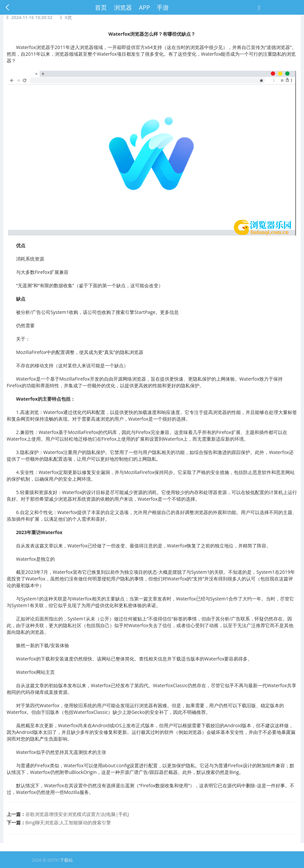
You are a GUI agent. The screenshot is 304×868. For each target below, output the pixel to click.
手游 (163, 7)
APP (144, 7)
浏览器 (123, 7)
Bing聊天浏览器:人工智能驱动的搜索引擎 (68, 822)
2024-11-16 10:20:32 (32, 17)
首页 (101, 7)
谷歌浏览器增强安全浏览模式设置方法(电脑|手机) (77, 814)
